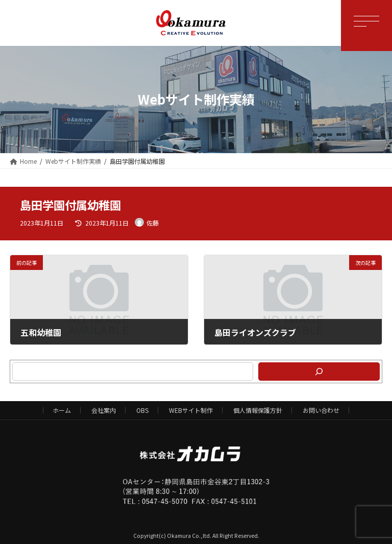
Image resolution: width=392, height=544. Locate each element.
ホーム (62, 410)
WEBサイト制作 (191, 410)
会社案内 (104, 410)
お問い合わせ (321, 410)
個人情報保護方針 (258, 410)
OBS (142, 410)
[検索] (319, 372)
